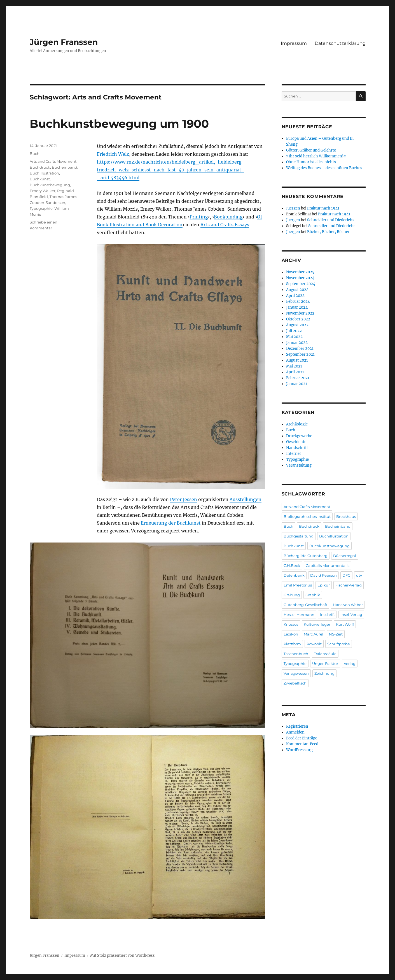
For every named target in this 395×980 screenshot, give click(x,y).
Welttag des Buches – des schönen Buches (324, 168)
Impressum (294, 43)
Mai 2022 (294, 337)
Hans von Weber (348, 605)
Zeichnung (324, 673)
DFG (346, 575)
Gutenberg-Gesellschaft (305, 605)
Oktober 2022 (298, 319)
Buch (35, 153)
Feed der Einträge (302, 738)
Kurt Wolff (345, 624)
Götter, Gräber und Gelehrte (311, 150)
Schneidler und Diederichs (331, 220)
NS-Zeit (336, 634)
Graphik (313, 595)
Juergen (293, 208)
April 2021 (295, 372)
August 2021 (297, 360)
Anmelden (295, 732)
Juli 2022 (294, 331)
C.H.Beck (292, 565)
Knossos (291, 624)
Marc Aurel (314, 634)
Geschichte (296, 442)
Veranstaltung (299, 465)
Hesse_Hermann (299, 614)
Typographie (41, 208)
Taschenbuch (296, 654)
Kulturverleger (317, 624)
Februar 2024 (298, 302)
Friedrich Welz (113, 154)
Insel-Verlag (351, 614)
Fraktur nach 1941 (323, 208)
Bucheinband (65, 167)
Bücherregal (345, 556)
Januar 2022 (297, 343)
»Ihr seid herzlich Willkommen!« (316, 156)
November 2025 (300, 272)
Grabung (292, 595)
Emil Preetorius (298, 585)
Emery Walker (43, 191)
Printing (199, 217)
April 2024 (295, 296)
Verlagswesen (296, 673)
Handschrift (297, 448)
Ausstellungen (246, 499)
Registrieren (297, 726)
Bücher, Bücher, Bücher (328, 232)
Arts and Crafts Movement (53, 161)
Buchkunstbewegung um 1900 (119, 124)
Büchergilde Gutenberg (306, 556)
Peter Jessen (184, 499)
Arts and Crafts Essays (225, 225)
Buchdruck (40, 167)
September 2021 (300, 354)
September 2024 (301, 284)
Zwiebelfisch (295, 683)
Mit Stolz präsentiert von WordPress (122, 955)
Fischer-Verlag (349, 585)
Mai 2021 (294, 366)
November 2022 (300, 313)
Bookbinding (228, 217)
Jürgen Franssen (64, 42)
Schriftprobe (339, 644)
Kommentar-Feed (302, 744)
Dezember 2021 (300, 349)
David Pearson (323, 575)
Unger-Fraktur (325, 664)
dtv (359, 575)
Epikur (324, 585)
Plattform (292, 644)
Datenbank (294, 575)
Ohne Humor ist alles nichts (311, 162)
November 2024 (300, 278)
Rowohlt (314, 644)
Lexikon (291, 634)
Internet (294, 454)
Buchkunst (40, 179)
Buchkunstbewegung (50, 185)
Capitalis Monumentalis (328, 565)
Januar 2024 (297, 307)
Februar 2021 (298, 378)
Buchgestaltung (299, 536)
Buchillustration (44, 173)
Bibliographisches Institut (307, 516)
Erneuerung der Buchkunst (171, 523)
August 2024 (297, 290)
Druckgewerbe (299, 436)
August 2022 (297, 325)
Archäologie (297, 424)
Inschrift (327, 614)
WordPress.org (299, 750)
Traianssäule (325, 654)
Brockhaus (346, 516)
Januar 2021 (297, 384)
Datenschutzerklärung (340, 43)
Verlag (350, 664)
